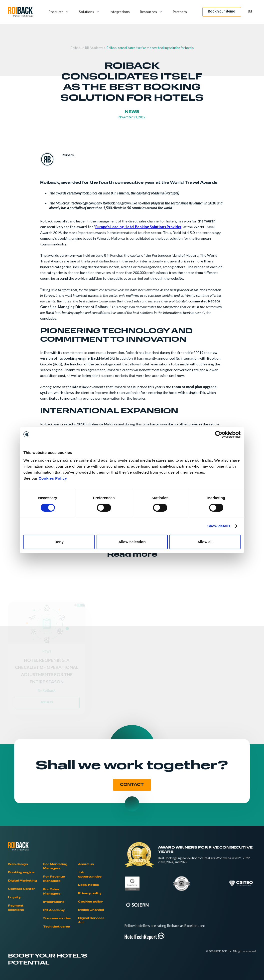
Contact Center (21, 889)
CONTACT (132, 785)
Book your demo (222, 11)
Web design (18, 864)
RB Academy (94, 48)
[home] (20, 12)
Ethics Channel (91, 910)
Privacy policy (90, 894)
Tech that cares (57, 927)
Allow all (205, 542)
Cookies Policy (53, 478)
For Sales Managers (52, 892)
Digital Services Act (91, 921)
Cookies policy (90, 902)
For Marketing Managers (55, 867)
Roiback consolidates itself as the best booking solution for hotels (150, 48)
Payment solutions (16, 908)
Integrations (120, 12)
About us (86, 864)
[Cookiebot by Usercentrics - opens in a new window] (219, 434)
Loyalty (14, 898)
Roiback (76, 48)
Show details (219, 526)
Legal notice (88, 885)
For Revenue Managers (54, 879)
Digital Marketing (22, 881)
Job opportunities (90, 875)
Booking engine (21, 873)
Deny (59, 542)
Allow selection (132, 542)
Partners (180, 12)
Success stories (57, 919)
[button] (59, 12)
